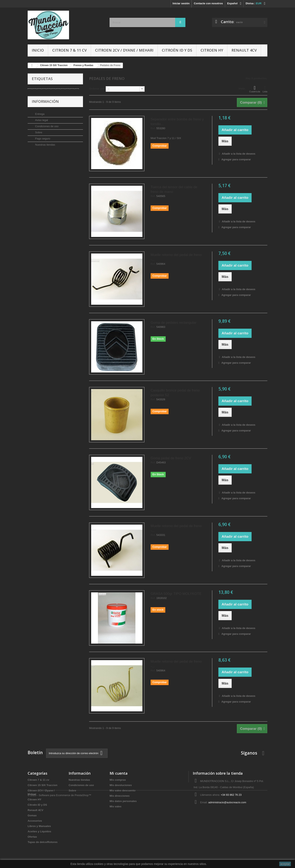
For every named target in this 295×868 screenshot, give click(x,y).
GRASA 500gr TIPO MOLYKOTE (176, 594)
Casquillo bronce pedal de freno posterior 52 (175, 393)
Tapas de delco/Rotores (43, 842)
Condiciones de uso (47, 130)
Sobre (38, 136)
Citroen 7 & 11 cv (69, 50)
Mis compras (118, 780)
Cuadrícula (255, 89)
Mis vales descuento (123, 790)
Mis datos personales (123, 801)
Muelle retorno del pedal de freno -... (176, 257)
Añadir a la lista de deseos (238, 154)
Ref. (153, 128)
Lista (265, 89)
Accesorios (35, 821)
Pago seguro (42, 142)
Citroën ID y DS (177, 50)
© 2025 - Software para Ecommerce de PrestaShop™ (59, 857)
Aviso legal (41, 124)
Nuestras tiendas (45, 148)
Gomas (32, 815)
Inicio (38, 50)
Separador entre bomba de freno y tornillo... (177, 122)
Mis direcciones (120, 796)
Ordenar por (97, 89)
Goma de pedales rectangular (174, 323)
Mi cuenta (119, 773)
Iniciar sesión (181, 3)
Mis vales (116, 806)
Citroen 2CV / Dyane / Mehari (124, 50)
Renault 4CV (244, 50)
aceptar (285, 864)
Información (45, 106)
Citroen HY (212, 50)
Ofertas (32, 837)
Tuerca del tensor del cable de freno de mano (174, 189)
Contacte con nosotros (208, 3)
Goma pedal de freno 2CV (171, 458)
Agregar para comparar (236, 159)
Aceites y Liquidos (39, 831)
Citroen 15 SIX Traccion (43, 785)
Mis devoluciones (121, 785)
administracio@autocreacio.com (227, 802)
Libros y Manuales (39, 826)
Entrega (39, 117)
